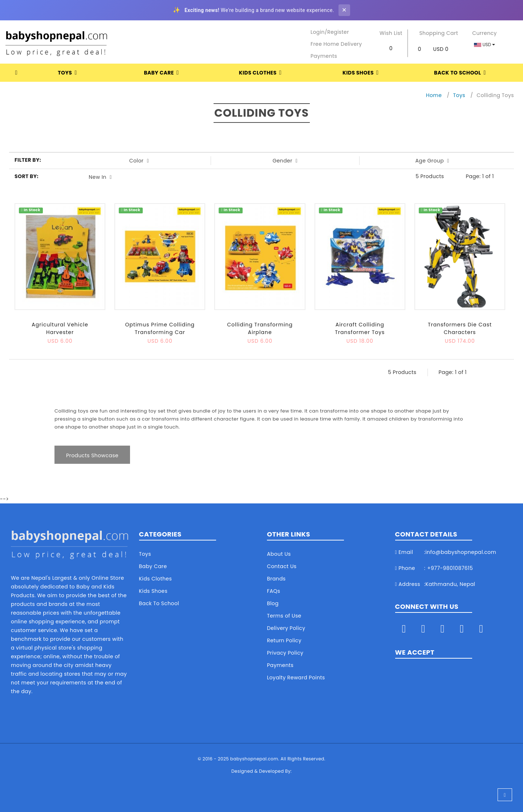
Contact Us (282, 566)
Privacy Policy (285, 653)
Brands (276, 579)
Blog (273, 603)
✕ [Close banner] (344, 10)
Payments (324, 56)
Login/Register (330, 32)
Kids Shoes (362, 73)
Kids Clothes (261, 73)
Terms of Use (284, 616)
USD (485, 45)
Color (139, 161)
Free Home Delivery (336, 44)
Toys (69, 73)
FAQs (274, 591)
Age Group (432, 161)
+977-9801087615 (450, 568)
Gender (285, 161)
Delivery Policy (286, 628)
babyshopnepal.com (254, 759)
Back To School (461, 73)
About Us (279, 554)
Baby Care (163, 73)
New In (100, 177)
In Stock (31, 210)
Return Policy (284, 640)
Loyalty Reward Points (296, 678)
